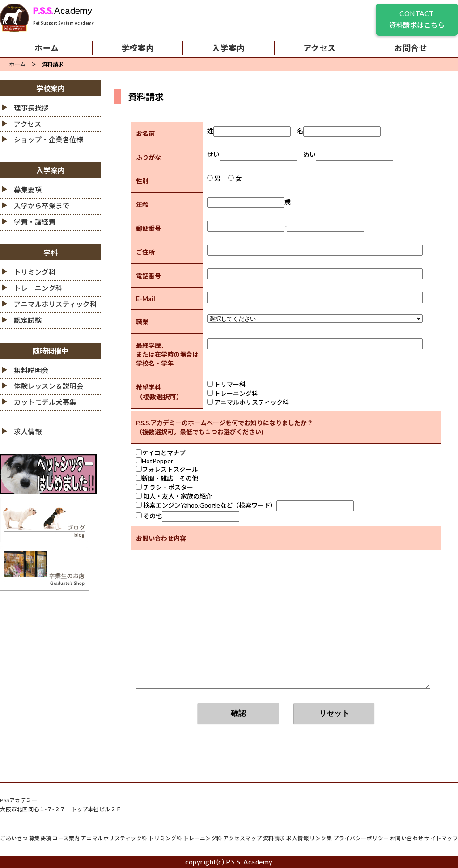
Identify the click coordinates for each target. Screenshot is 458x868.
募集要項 (28, 190)
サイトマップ (441, 838)
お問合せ (411, 48)
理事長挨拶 (31, 108)
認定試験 (28, 320)
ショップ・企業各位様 (49, 140)
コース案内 (66, 838)
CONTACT (417, 20)
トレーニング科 (38, 288)
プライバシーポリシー (361, 838)
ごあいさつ (14, 838)
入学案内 (229, 48)
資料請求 (274, 838)
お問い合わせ (407, 838)
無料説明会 (31, 370)
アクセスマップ (243, 838)
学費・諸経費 (35, 222)
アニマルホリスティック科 (55, 304)
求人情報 (28, 432)
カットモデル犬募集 (45, 402)
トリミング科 (35, 272)
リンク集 (321, 838)
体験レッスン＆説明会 (49, 386)
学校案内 (138, 48)
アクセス (320, 48)
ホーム (47, 48)
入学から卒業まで (42, 206)
